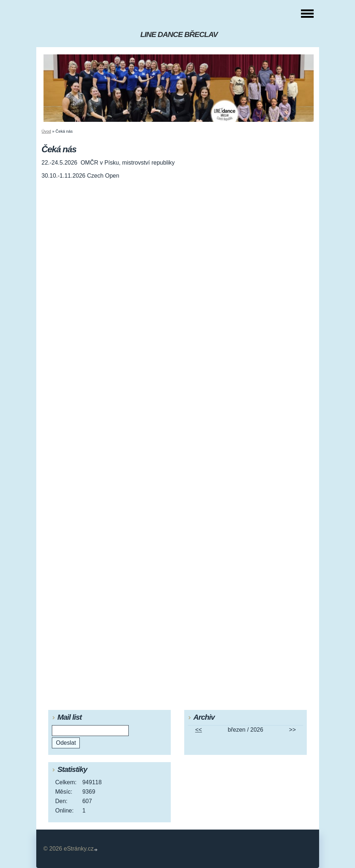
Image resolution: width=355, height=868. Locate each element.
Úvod (46, 131)
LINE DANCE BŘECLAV (179, 34)
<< (199, 730)
